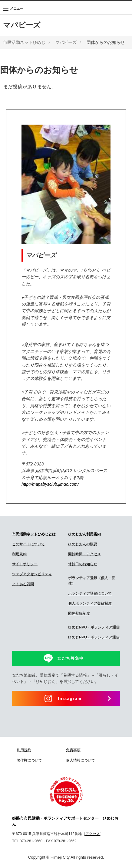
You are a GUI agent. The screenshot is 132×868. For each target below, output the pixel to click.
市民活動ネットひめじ (24, 42)
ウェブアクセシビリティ (32, 574)
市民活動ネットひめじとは (34, 534)
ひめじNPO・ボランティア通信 (94, 637)
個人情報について (81, 760)
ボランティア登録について (90, 593)
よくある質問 (23, 584)
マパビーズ (22, 25)
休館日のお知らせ (83, 564)
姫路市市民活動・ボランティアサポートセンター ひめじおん (65, 821)
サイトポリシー (25, 564)
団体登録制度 (79, 613)
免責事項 (73, 750)
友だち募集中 (71, 658)
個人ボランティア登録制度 (90, 603)
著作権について (29, 760)
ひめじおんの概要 (83, 544)
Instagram (70, 698)
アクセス (93, 834)
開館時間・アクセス (84, 554)
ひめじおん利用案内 (84, 534)
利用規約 (19, 554)
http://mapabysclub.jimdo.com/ (50, 484)
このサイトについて (28, 544)
